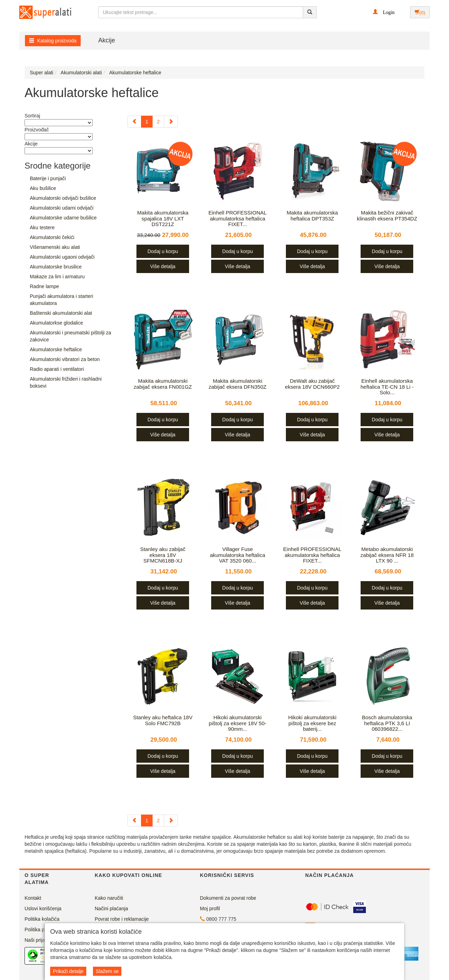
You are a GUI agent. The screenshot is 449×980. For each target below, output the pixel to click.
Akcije (107, 40)
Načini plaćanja (111, 908)
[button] (384, 12)
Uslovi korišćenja (43, 908)
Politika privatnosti (44, 930)
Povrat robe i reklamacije (122, 919)
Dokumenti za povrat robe (228, 898)
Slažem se (107, 971)
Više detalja (163, 266)
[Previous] (134, 122)
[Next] (171, 122)
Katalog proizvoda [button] (53, 41)
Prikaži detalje (68, 971)
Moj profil (210, 908)
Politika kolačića (42, 919)
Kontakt (33, 898)
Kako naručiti (109, 898)
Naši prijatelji (38, 940)
